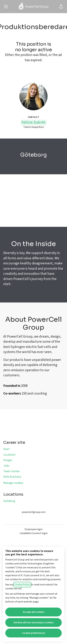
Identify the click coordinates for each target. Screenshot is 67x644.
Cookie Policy (22, 585)
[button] (61, 7)
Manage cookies (13, 483)
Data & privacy (12, 477)
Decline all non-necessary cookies (34, 623)
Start (6, 449)
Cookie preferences (34, 633)
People (8, 460)
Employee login (33, 529)
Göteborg (9, 501)
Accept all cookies (34, 612)
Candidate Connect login (34, 533)
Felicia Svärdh (34, 122)
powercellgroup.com (34, 512)
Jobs (6, 466)
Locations (9, 455)
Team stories (11, 471)
